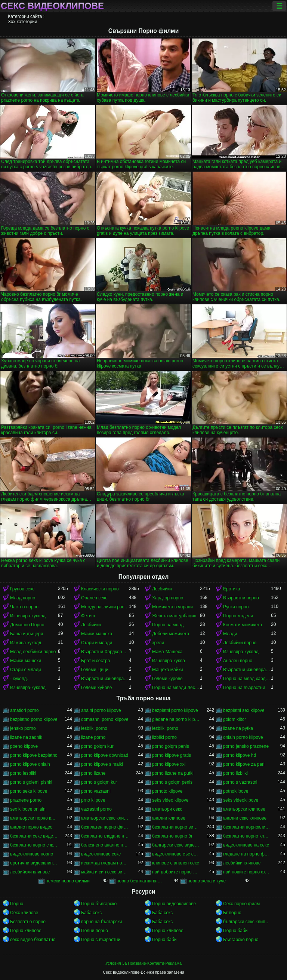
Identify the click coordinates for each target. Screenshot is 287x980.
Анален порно (238, 661)
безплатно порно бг (172, 836)
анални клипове (169, 818)
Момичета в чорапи (172, 607)
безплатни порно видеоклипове (176, 827)
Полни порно (95, 931)
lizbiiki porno (164, 737)
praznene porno (26, 800)
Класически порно (100, 589)
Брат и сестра (95, 661)
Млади (230, 634)
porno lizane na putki (173, 773)
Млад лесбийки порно (33, 652)
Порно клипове (26, 931)
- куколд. (19, 679)
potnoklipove (236, 791)
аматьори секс (167, 809)
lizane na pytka (238, 728)
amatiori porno (24, 710)
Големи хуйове (96, 688)
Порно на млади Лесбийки (176, 688)
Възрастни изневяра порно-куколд (247, 670)
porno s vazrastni (240, 782)
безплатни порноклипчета (247, 827)
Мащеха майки (167, 670)
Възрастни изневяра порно (105, 679)
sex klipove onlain (28, 809)
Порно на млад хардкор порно (247, 679)
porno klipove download (105, 755)
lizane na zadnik (26, 737)
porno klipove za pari (244, 764)
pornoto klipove (167, 791)
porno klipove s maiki (102, 764)
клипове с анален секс (176, 863)
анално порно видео (31, 827)
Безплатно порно (28, 922)
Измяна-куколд (26, 643)
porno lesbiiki (23, 773)
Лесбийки (162, 589)
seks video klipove (170, 800)
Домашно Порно (27, 625)
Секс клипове (24, 913)
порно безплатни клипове (141, 881)
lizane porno (93, 737)
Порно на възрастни (244, 688)
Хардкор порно (168, 598)
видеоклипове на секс (246, 845)
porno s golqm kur (99, 782)
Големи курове (167, 679)
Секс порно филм (241, 904)
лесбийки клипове (242, 863)
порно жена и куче (207, 881)
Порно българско (99, 904)
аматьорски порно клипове (34, 818)
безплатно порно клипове (247, 836)
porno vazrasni (96, 791)
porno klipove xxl (169, 764)
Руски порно (236, 607)
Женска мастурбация (174, 616)
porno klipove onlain (30, 764)
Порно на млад (168, 625)
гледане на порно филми (247, 854)
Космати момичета (243, 625)
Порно (17, 904)
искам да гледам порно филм (105, 863)
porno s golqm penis (172, 782)
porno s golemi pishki (31, 782)
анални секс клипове (245, 818)
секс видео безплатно (33, 940)
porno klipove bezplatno (34, 755)
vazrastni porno (96, 809)
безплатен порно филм (105, 827)
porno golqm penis (171, 746)
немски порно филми (68, 881)
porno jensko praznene (246, 746)
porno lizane (93, 773)
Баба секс (91, 913)
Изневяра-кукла (169, 661)
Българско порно (241, 940)
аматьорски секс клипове (105, 818)
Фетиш (88, 616)
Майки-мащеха (97, 634)
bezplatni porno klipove (175, 710)
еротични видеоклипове (34, 863)
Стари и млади (97, 643)
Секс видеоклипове (52, 6)
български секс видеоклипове (176, 845)
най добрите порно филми (176, 872)
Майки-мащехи (26, 661)
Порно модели (238, 616)
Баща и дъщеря (27, 634)
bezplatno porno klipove (34, 719)
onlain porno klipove (243, 737)
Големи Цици (95, 670)
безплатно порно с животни (34, 845)
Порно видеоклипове (174, 904)
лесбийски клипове (30, 872)
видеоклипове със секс (176, 854)
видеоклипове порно (32, 854)
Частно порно (24, 607)
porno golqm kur (97, 746)
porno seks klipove (29, 791)
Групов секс (22, 589)
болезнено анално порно (105, 845)
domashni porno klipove (105, 719)
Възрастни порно (241, 598)
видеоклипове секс (101, 854)
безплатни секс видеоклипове (34, 836)
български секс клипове (247, 922)
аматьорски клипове (244, 809)
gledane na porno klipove (176, 719)
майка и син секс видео (105, 872)
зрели (158, 643)
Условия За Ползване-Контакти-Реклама (143, 963)
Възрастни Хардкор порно (105, 652)
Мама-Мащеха (167, 652)
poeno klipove (24, 746)
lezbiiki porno (165, 728)
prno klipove (93, 800)
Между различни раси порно (105, 607)
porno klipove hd (240, 755)
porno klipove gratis (172, 755)
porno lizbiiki (235, 773)
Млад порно (23, 598)
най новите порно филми (247, 872)
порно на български (102, 922)
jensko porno (23, 728)
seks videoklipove (241, 800)
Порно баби (235, 931)
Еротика (232, 589)
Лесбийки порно (240, 643)
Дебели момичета (171, 634)
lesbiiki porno (94, 728)
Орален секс (94, 598)
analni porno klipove (101, 710)
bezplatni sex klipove (244, 710)
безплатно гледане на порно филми (105, 836)
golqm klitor (234, 719)
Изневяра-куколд (28, 616)
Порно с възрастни (101, 940)
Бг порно (232, 913)
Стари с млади (25, 670)
